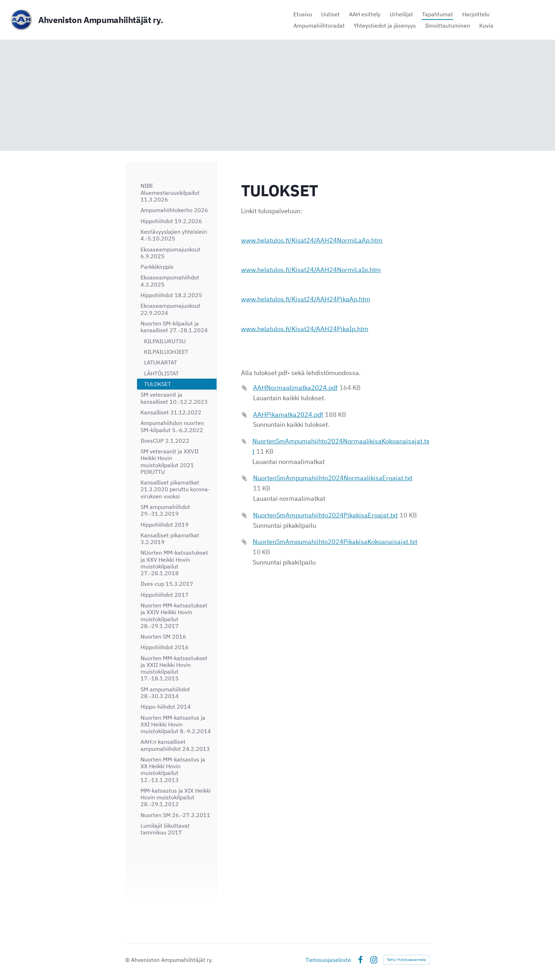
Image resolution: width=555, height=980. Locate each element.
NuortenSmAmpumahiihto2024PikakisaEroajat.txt (325, 515)
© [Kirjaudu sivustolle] (128, 960)
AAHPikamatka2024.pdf (288, 415)
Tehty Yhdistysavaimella (406, 960)
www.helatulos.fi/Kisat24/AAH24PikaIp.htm (305, 329)
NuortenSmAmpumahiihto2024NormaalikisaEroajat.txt (333, 478)
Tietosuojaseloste (328, 960)
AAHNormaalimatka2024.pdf (295, 388)
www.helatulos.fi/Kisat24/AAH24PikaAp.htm (306, 299)
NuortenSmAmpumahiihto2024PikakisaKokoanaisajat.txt (335, 542)
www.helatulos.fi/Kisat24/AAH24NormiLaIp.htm (311, 270)
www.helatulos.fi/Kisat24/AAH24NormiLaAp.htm (312, 240)
